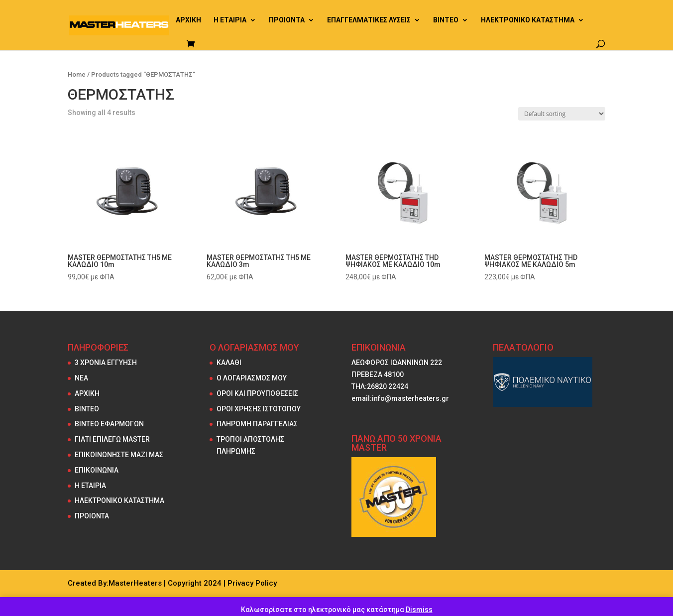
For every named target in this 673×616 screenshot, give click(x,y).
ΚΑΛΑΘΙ (229, 363)
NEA (81, 378)
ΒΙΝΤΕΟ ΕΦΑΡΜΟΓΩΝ (109, 424)
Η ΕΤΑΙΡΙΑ (230, 20)
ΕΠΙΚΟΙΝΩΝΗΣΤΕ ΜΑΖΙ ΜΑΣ (119, 455)
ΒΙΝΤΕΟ (446, 20)
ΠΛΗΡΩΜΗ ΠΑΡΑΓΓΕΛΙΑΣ (257, 424)
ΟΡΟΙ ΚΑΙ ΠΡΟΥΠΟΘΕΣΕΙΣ (257, 393)
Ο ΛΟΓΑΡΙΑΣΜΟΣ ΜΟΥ (252, 378)
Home (77, 74)
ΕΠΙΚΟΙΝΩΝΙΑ (97, 470)
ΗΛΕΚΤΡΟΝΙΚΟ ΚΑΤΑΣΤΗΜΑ (528, 20)
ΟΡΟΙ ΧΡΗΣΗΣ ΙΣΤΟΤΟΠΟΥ (259, 409)
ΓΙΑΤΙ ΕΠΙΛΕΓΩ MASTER (112, 439)
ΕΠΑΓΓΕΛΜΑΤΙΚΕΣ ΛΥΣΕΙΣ (369, 20)
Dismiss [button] (419, 610)
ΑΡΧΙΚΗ (188, 20)
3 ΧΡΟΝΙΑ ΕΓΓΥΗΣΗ (106, 363)
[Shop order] (562, 114)
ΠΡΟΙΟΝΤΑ (287, 20)
